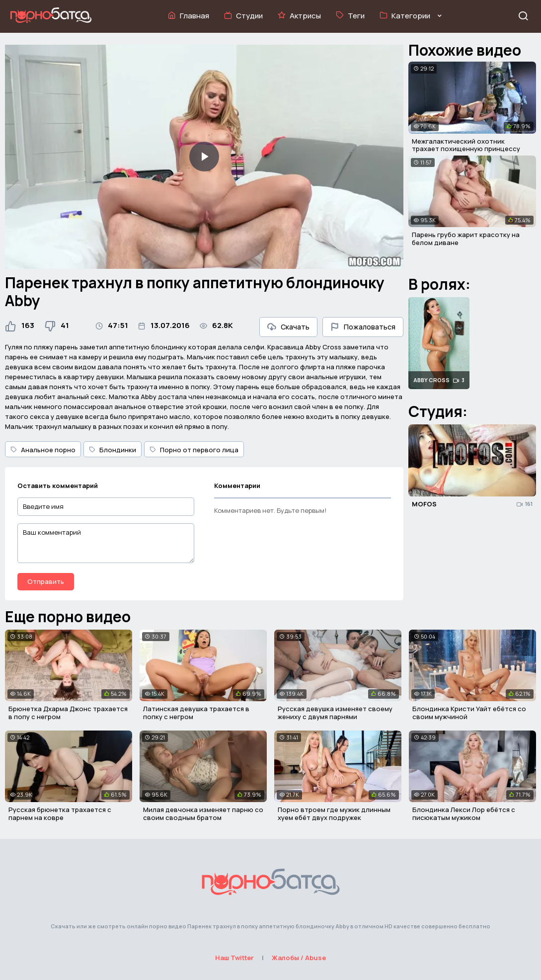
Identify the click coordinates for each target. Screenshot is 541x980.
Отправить (46, 581)
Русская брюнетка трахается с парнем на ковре (60, 814)
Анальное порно (43, 450)
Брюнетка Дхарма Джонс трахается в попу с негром (68, 713)
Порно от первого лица (194, 450)
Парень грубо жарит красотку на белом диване (466, 239)
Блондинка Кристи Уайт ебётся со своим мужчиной (469, 713)
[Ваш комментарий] (106, 543)
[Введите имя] (106, 507)
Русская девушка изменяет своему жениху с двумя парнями (335, 713)
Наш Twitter (234, 958)
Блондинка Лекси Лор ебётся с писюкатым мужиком (464, 814)
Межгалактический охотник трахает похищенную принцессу (466, 145)
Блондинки (113, 450)
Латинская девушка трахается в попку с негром (196, 713)
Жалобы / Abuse (299, 958)
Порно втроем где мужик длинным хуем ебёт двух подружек (334, 814)
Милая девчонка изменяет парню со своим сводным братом (203, 814)
